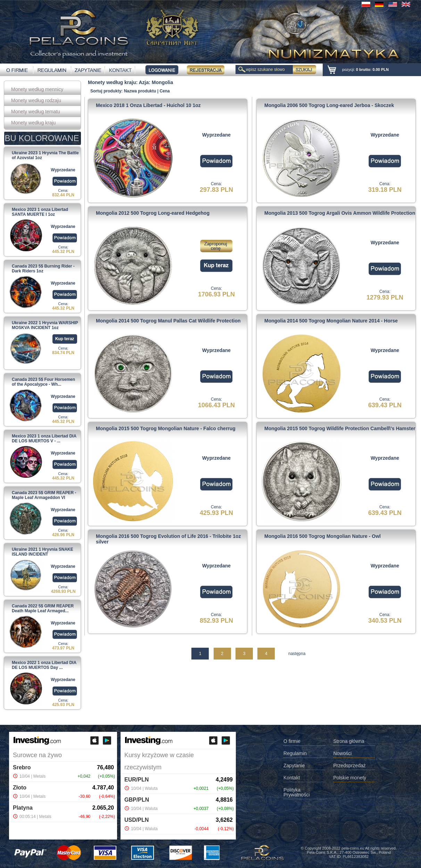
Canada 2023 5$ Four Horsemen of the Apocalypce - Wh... (43, 382)
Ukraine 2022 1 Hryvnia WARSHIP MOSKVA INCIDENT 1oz (45, 325)
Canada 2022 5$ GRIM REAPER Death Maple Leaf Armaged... (43, 608)
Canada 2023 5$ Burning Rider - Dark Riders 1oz (43, 269)
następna (297, 654)
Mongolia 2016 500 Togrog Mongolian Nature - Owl (323, 536)
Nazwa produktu (140, 91)
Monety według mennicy (37, 89)
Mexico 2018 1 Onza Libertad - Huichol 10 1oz (148, 105)
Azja (144, 82)
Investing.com (60, 842)
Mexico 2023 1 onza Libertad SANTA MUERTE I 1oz (40, 212)
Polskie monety (350, 778)
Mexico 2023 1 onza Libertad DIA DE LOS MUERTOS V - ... (44, 439)
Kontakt (292, 778)
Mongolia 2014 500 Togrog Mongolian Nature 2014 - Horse (331, 321)
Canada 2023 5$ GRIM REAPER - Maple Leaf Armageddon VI (44, 495)
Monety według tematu (36, 112)
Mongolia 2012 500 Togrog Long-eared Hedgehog (153, 213)
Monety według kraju (33, 123)
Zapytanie (294, 766)
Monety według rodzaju (36, 100)
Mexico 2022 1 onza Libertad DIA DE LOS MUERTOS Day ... (44, 665)
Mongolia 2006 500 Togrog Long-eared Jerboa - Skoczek (329, 105)
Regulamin (295, 754)
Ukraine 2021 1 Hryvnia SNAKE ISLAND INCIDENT (43, 552)
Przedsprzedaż (349, 766)
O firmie (292, 741)
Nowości (342, 754)
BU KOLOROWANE (42, 138)
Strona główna (349, 741)
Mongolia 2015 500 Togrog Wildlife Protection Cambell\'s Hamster (340, 428)
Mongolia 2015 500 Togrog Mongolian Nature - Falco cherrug (166, 428)
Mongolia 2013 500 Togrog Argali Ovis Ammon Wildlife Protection (340, 213)
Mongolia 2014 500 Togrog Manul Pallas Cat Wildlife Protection (168, 321)
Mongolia (162, 82)
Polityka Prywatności (296, 792)
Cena (164, 91)
